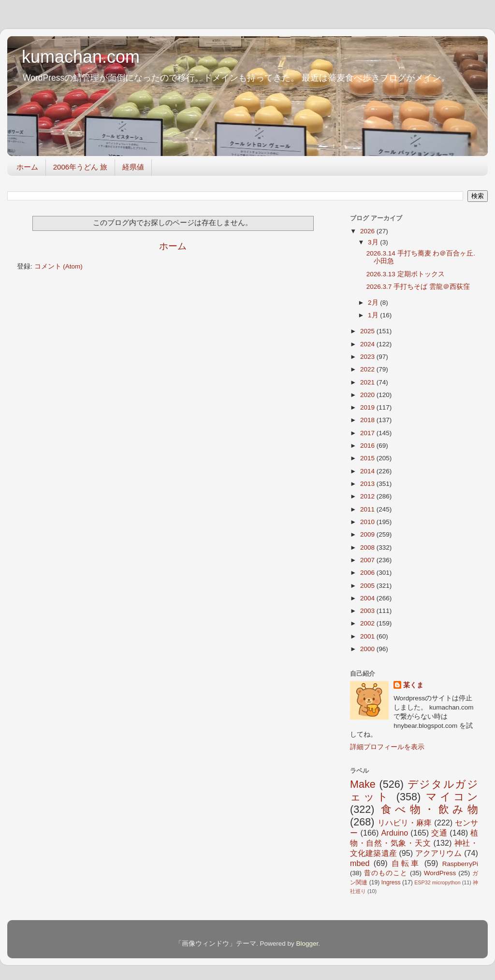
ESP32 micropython (437, 882)
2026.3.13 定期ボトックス (406, 274)
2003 (368, 611)
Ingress (391, 882)
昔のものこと (386, 873)
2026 (368, 231)
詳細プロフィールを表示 (387, 747)
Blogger (307, 944)
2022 (368, 369)
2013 (368, 484)
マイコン (452, 797)
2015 (368, 458)
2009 (368, 534)
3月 (374, 242)
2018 (368, 420)
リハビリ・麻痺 (405, 823)
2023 (368, 357)
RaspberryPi (460, 864)
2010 (368, 522)
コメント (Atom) (58, 266)
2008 (368, 547)
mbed (360, 863)
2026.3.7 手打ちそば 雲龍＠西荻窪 (418, 287)
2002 (368, 623)
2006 (368, 573)
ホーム (27, 167)
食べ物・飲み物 (429, 809)
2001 (368, 636)
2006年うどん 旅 (80, 167)
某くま (413, 685)
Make (363, 784)
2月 (374, 303)
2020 (368, 395)
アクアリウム (439, 853)
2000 (368, 649)
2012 (368, 496)
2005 (368, 586)
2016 (368, 446)
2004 (368, 598)
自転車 (406, 863)
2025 (368, 331)
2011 (368, 509)
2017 (368, 433)
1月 (374, 315)
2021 (368, 382)
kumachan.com (81, 57)
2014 (368, 471)
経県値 (133, 167)
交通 (439, 833)
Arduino (394, 833)
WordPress (440, 873)
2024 (368, 344)
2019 (368, 407)
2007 (368, 560)
